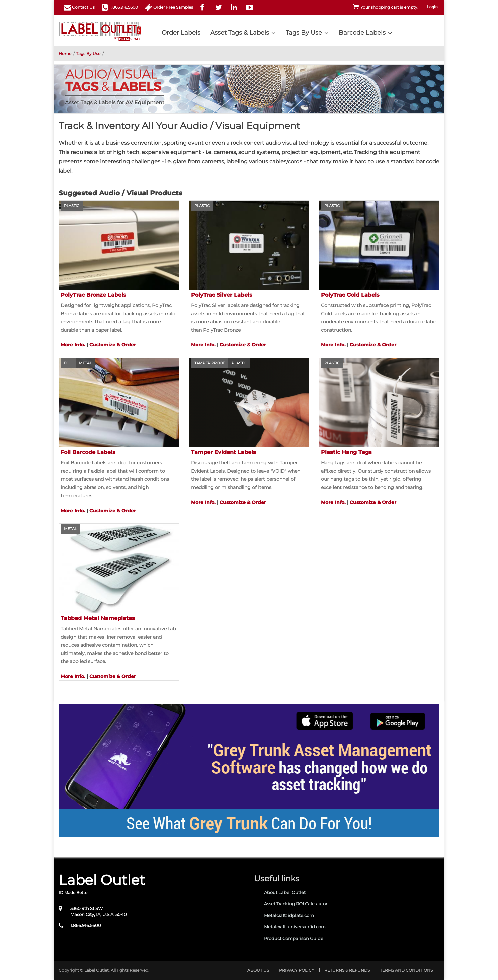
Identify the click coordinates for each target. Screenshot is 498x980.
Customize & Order (113, 345)
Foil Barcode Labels (88, 452)
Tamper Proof (210, 363)
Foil (68, 363)
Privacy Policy (297, 970)
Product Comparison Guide (294, 938)
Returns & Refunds (347, 970)
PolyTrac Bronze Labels (93, 295)
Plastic (72, 206)
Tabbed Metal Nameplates (98, 618)
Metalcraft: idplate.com (289, 915)
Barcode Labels (362, 33)
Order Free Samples (173, 7)
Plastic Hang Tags (346, 452)
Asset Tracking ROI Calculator (296, 904)
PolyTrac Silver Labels (222, 295)
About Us (258, 970)
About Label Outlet (285, 892)
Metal (85, 363)
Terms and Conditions (406, 970)
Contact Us (83, 7)
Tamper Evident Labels (223, 452)
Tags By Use (304, 33)
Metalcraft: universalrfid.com (295, 927)
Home (65, 54)
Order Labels (181, 33)
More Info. (73, 345)
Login (432, 7)
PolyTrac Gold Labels (350, 295)
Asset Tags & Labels (240, 33)
